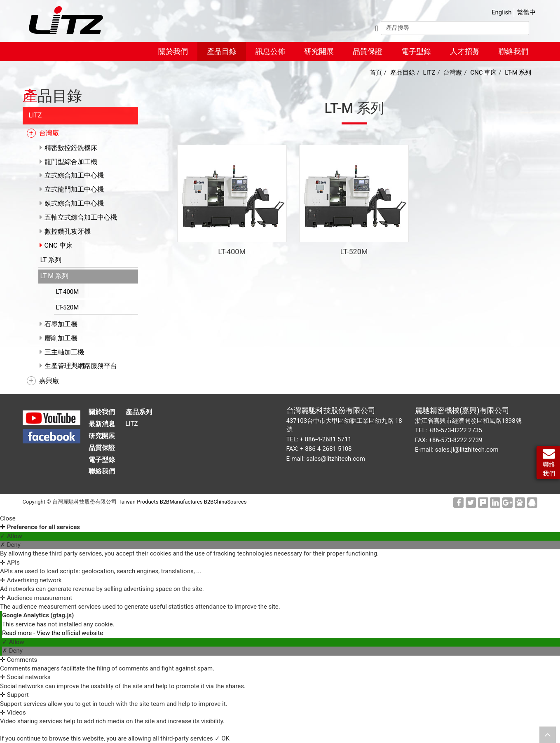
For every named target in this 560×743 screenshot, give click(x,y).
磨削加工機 (59, 338)
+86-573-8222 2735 (455, 430)
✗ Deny (10, 545)
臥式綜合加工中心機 (72, 203)
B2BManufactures (181, 502)
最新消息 (102, 424)
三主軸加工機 (62, 352)
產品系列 (139, 412)
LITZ (33, 115)
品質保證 (368, 51)
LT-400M (66, 292)
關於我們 (173, 51)
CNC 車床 (56, 245)
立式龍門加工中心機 (72, 189)
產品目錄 (222, 51)
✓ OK (222, 738)
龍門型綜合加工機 (69, 162)
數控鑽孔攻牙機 (66, 231)
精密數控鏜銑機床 (69, 148)
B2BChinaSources (225, 502)
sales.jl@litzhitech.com (467, 450)
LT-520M (66, 307)
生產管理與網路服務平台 (79, 366)
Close (8, 518)
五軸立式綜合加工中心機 (79, 217)
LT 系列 (49, 260)
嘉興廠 (47, 381)
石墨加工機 (59, 324)
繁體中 (526, 12)
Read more (18, 633)
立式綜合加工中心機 (72, 175)
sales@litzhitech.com (336, 459)
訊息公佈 (270, 51)
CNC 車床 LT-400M (232, 195)
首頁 (376, 73)
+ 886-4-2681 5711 (325, 439)
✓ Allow (11, 536)
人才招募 (465, 51)
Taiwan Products (139, 502)
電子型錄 (416, 51)
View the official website (70, 633)
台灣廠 (47, 133)
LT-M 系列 (53, 276)
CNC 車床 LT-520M (354, 195)
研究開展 (319, 51)
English (502, 12)
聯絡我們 (513, 51)
